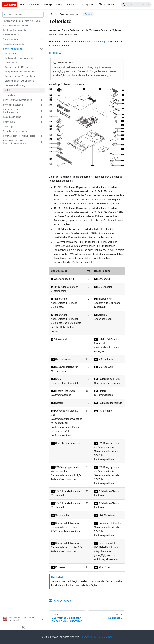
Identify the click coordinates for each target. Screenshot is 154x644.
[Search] (136, 5)
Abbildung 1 (101, 42)
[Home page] (52, 14)
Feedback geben (60, 601)
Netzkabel (12, 95)
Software (71, 5)
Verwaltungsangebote (14, 44)
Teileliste (9, 90)
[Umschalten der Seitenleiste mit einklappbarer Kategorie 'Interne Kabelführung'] (41, 86)
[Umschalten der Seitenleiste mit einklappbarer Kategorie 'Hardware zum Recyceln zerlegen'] (41, 136)
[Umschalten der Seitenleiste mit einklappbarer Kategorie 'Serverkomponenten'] (41, 49)
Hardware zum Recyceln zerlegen (19, 136)
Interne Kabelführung (15, 85)
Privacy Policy (88, 637)
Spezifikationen (10, 39)
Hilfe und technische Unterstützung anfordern (15, 142)
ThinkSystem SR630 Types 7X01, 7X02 (22, 21)
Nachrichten (9, 122)
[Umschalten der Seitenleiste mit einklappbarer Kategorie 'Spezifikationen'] (41, 39)
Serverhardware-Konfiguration (18, 100)
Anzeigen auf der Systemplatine (20, 76)
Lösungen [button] (85, 5)
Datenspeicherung (52, 5)
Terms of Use (105, 637)
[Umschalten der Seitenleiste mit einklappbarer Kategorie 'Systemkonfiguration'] (41, 105)
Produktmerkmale (12, 35)
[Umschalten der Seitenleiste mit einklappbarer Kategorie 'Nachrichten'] (41, 122)
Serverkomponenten (13, 49)
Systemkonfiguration (13, 105)
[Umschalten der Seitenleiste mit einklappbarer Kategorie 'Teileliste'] (41, 90)
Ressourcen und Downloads (17, 26)
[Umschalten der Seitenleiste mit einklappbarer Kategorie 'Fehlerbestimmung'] (41, 117)
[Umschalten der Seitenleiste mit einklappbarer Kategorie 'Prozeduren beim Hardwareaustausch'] (41, 111)
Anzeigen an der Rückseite (18, 67)
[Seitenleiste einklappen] (23, 627)
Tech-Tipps (8, 127)
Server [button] (32, 5)
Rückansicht (11, 63)
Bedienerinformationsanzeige (19, 58)
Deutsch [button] (106, 5)
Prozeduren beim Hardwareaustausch (13, 111)
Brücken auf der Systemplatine (20, 81)
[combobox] (8, 15)
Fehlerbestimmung (12, 117)
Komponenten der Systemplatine (21, 72)
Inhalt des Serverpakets (14, 30)
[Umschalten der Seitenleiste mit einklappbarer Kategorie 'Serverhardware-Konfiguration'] (41, 100)
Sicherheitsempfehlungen (15, 131)
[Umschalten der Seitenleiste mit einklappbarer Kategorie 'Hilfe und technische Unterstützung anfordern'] (41, 142)
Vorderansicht (12, 54)
